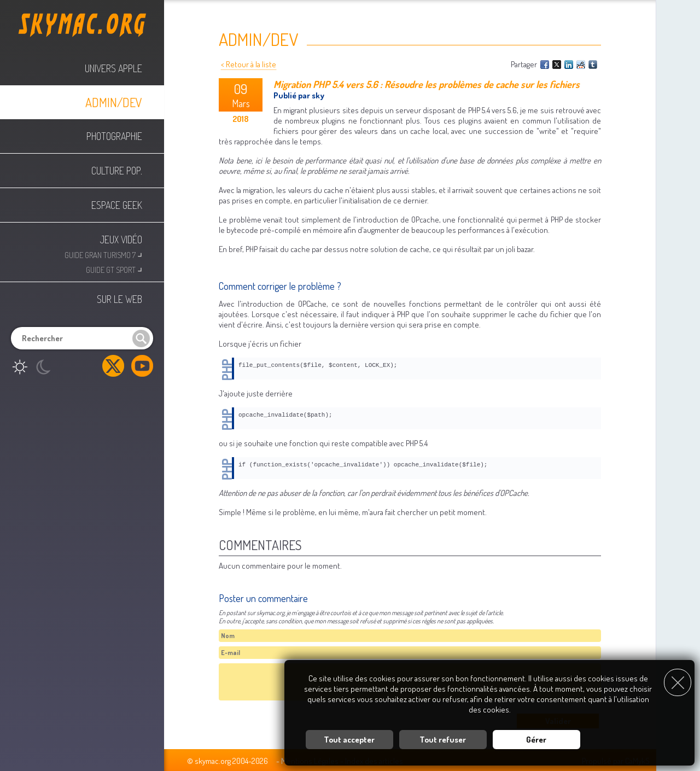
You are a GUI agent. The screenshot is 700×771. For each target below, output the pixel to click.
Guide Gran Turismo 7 (103, 254)
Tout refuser (443, 735)
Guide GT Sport (114, 269)
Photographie (114, 136)
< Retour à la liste (249, 64)
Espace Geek (117, 205)
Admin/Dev (114, 102)
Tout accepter (349, 735)
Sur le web (119, 299)
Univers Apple (113, 68)
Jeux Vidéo (121, 240)
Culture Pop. (117, 171)
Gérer (536, 735)
